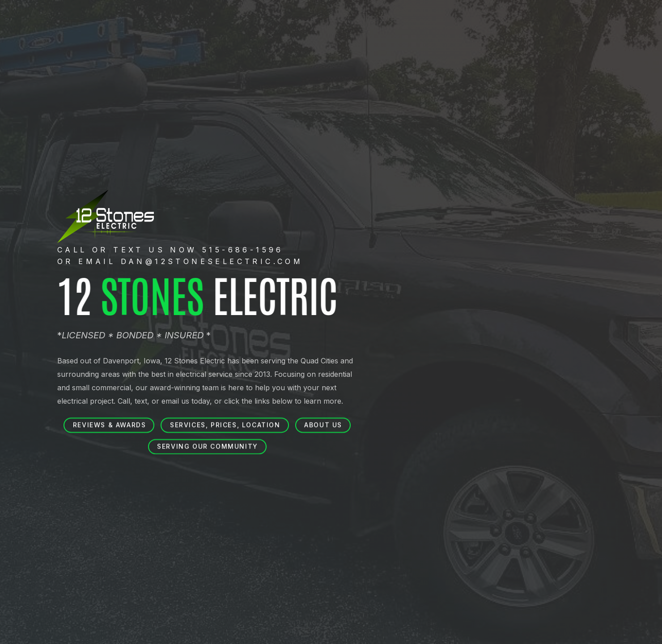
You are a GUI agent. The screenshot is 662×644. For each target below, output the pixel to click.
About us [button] (323, 425)
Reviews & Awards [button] (110, 425)
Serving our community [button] (208, 446)
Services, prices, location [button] (225, 425)
